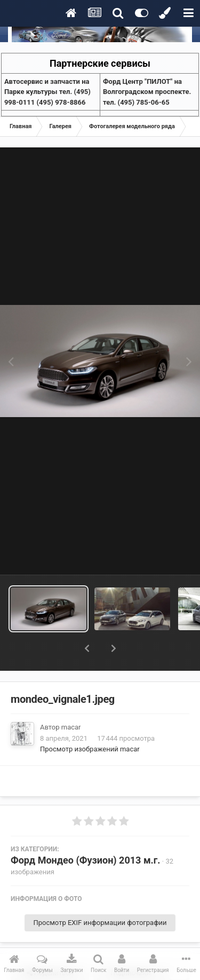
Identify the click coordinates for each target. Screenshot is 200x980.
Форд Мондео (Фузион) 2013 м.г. (86, 832)
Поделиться (50, 945)
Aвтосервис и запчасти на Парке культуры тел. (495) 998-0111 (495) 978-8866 (47, 92)
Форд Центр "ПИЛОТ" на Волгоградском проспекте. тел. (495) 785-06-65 (147, 92)
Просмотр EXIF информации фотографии (100, 895)
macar (71, 699)
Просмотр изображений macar (90, 721)
